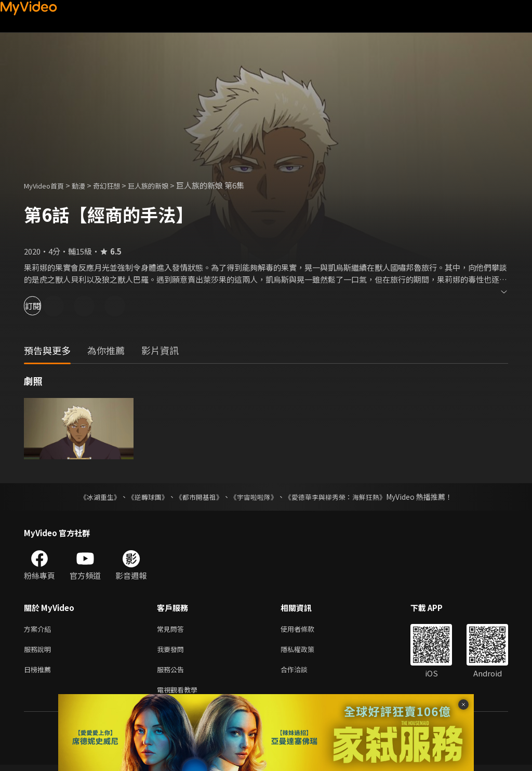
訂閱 (45, 306)
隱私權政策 (306, 651)
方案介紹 (39, 629)
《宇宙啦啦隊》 (255, 497)
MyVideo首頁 (48, 185)
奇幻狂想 (118, 185)
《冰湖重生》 (91, 497)
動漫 (87, 185)
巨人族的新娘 (165, 185)
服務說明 (39, 651)
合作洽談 (302, 673)
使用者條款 (306, 629)
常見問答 (172, 629)
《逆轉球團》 (142, 497)
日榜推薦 (39, 673)
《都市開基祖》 (196, 497)
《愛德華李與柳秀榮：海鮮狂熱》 (342, 497)
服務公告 (172, 673)
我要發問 (172, 651)
